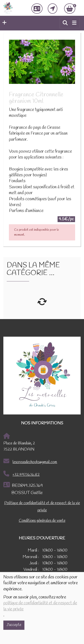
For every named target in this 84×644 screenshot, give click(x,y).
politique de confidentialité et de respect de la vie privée (40, 606)
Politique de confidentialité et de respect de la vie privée (42, 507)
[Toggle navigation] (74, 23)
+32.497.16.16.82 (22, 474)
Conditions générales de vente (42, 521)
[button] (3, 23)
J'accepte (14, 625)
